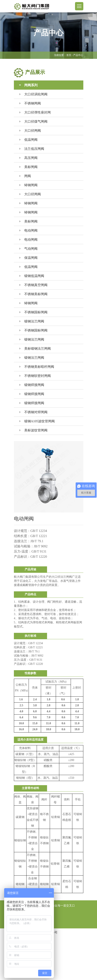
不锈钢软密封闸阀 (35, 376)
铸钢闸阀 (28, 185)
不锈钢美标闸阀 (33, 294)
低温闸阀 (28, 140)
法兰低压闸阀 (32, 149)
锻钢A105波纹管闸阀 (37, 421)
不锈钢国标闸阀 (33, 312)
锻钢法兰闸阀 (32, 321)
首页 (69, 55)
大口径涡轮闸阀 (33, 94)
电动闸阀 (28, 230)
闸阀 (25, 176)
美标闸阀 (28, 167)
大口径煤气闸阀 (33, 121)
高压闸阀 (28, 158)
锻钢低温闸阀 (32, 276)
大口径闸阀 (30, 131)
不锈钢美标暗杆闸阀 (37, 367)
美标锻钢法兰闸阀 (35, 349)
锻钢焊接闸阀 (32, 385)
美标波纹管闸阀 (33, 430)
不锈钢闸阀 (30, 103)
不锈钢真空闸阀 (33, 285)
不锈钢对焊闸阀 (33, 412)
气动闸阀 (28, 249)
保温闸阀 (28, 258)
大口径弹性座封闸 (35, 112)
